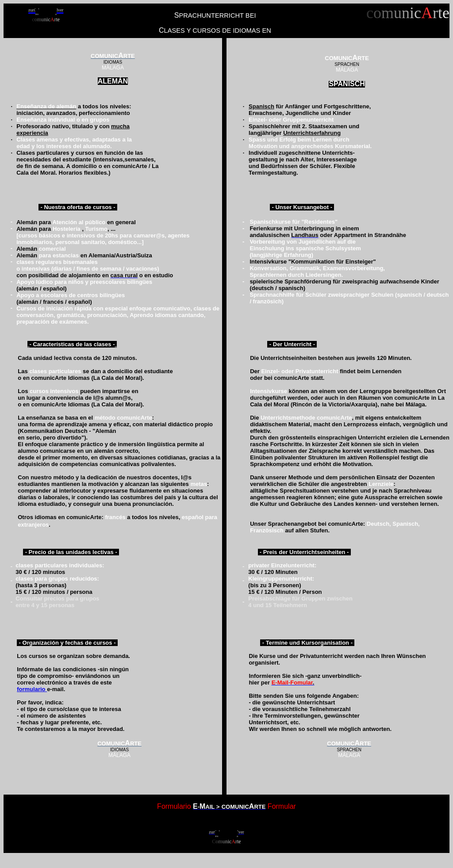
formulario (32, 689)
